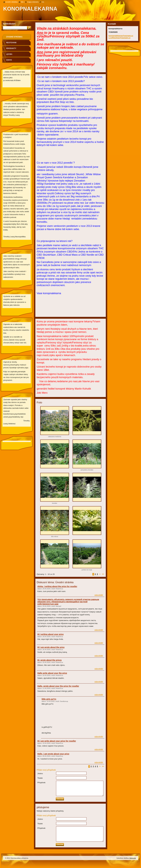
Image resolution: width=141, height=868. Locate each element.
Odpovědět (99, 595)
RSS (43, 2)
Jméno (40, 774)
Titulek (40, 778)
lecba (9, 54)
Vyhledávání (9, 24)
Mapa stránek (33, 2)
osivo (9, 60)
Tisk (22, 2)
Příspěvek (41, 783)
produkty (11, 48)
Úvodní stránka (14, 37)
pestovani (11, 43)
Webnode (133, 858)
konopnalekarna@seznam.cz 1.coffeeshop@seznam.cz (121, 37)
